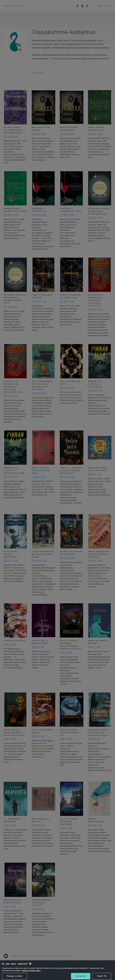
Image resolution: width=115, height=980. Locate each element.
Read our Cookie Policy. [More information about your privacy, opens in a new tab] (32, 974)
